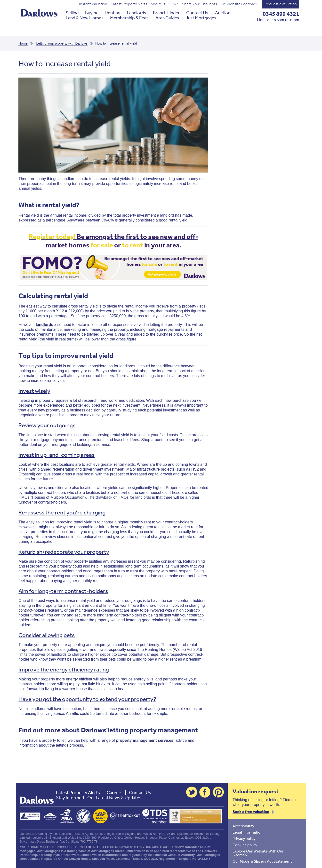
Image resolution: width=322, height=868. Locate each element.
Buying (92, 13)
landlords (45, 325)
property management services (145, 740)
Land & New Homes (85, 18)
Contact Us (197, 13)
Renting (113, 13)
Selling (72, 13)
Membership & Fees (129, 18)
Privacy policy (244, 838)
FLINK (174, 4)
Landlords (137, 13)
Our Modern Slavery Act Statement (262, 861)
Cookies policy (245, 845)
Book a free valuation (251, 812)
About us (158, 4)
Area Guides (167, 18)
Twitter (192, 792)
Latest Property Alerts (129, 4)
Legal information (248, 832)
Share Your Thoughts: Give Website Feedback (220, 4)
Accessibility (243, 826)
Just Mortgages (201, 18)
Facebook (205, 792)
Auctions (224, 13)
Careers (115, 793)
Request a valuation (281, 4)
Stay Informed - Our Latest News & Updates (99, 798)
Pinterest (218, 792)
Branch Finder (166, 13)
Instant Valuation (93, 4)
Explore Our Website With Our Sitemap (258, 853)
